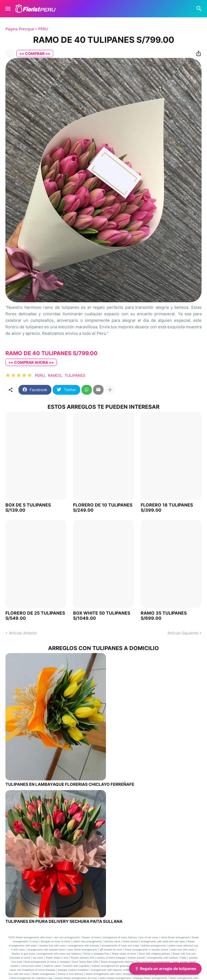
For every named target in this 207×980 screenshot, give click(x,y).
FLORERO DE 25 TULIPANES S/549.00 (35, 616)
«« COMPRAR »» (35, 53)
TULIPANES (75, 375)
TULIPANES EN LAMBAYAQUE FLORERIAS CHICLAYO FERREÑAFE (70, 784)
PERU (43, 29)
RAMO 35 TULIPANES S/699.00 (164, 616)
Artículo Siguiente (183, 633)
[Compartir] (197, 53)
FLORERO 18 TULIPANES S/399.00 (167, 508)
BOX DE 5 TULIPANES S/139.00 (28, 508)
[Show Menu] (7, 9)
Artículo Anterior (23, 633)
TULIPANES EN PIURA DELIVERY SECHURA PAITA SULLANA (64, 921)
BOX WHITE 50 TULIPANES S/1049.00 (102, 616)
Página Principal (20, 29)
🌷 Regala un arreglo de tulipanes (165, 968)
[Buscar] (200, 9)
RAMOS (55, 375)
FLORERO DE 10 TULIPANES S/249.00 (103, 508)
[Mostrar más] (110, 390)
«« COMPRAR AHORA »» (31, 362)
